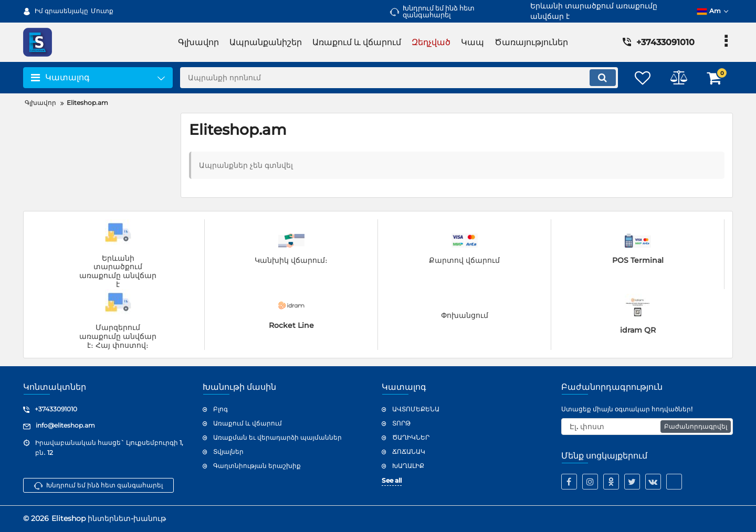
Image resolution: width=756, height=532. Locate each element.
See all (392, 480)
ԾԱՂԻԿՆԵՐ (411, 437)
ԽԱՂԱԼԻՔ (408, 466)
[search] (398, 78)
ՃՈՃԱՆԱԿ (409, 451)
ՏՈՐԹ (401, 423)
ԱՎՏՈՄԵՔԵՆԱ (416, 409)
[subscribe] (647, 427)
